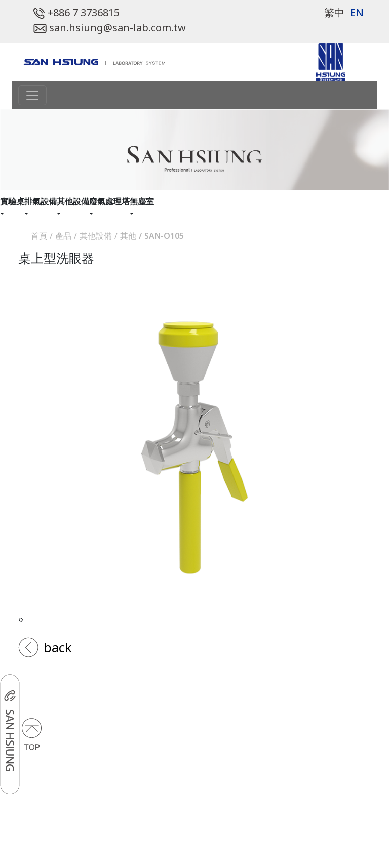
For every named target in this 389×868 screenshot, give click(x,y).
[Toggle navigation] (32, 95)
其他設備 (96, 236)
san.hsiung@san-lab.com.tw (110, 28)
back (56, 647)
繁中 (334, 12)
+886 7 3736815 (76, 12)
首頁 (39, 236)
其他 (128, 236)
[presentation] (20, 619)
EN (357, 12)
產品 (63, 236)
